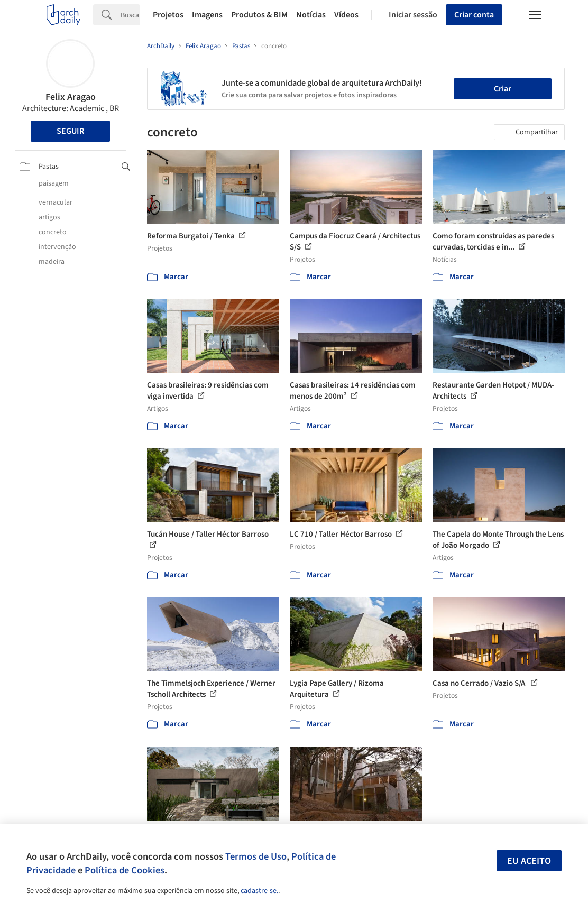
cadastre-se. (259, 891)
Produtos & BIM (259, 15)
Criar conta (474, 15)
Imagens (207, 15)
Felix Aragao (71, 97)
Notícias (311, 15)
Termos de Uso (256, 856)
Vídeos (346, 15)
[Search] (130, 15)
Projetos (168, 15)
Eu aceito (529, 861)
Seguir (70, 131)
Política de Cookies (125, 870)
